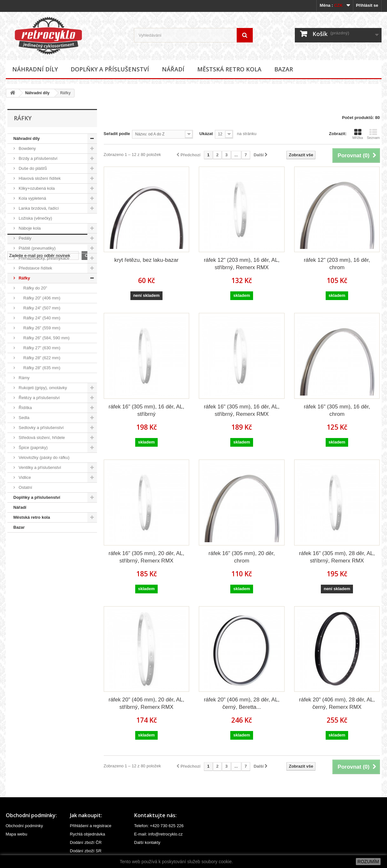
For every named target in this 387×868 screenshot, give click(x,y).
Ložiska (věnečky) (35, 218)
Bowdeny (27, 148)
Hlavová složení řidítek (39, 178)
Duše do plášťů (32, 168)
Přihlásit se (367, 5)
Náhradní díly (35, 69)
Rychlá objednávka (88, 834)
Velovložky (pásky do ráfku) (44, 457)
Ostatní (25, 487)
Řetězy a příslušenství (39, 398)
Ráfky (24, 278)
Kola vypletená (32, 198)
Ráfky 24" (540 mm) (39, 318)
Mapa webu (17, 834)
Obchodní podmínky (24, 826)
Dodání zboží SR (86, 851)
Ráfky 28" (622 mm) (39, 358)
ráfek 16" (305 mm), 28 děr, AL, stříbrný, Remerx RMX (337, 557)
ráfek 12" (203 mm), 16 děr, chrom (337, 264)
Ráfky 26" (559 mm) (39, 328)
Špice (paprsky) (33, 448)
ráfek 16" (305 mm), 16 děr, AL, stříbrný (146, 410)
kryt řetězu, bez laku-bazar (146, 260)
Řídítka (25, 408)
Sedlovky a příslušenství (41, 428)
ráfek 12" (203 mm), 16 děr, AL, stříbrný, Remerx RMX (242, 264)
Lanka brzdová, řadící (38, 208)
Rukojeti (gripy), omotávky (42, 388)
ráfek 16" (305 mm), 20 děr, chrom (242, 557)
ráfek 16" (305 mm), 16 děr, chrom (337, 410)
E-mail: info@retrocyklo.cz (158, 834)
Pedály (25, 238)
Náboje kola (29, 228)
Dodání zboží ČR (86, 842)
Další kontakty (147, 842)
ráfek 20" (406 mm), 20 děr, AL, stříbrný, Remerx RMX (146, 703)
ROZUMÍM (368, 862)
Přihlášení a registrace (91, 826)
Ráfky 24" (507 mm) (39, 308)
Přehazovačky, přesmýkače (44, 258)
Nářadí (173, 69)
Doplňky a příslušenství (110, 69)
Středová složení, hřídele (41, 438)
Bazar (284, 69)
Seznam (373, 134)
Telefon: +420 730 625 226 (159, 826)
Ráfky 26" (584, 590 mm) (44, 338)
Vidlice (24, 477)
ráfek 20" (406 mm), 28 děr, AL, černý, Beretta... (242, 703)
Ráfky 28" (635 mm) (39, 368)
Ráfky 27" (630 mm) (39, 348)
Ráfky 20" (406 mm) (39, 298)
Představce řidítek (35, 268)
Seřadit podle (117, 134)
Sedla (24, 418)
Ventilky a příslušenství (40, 467)
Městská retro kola (229, 69)
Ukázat (206, 134)
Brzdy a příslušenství (38, 158)
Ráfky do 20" (32, 288)
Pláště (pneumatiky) (37, 248)
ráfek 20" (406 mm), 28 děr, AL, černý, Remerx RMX (337, 703)
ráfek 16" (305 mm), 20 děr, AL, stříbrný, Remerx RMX (146, 557)
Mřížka (358, 134)
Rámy (24, 378)
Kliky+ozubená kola (36, 188)
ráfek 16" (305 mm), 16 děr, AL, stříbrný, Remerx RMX (242, 410)
